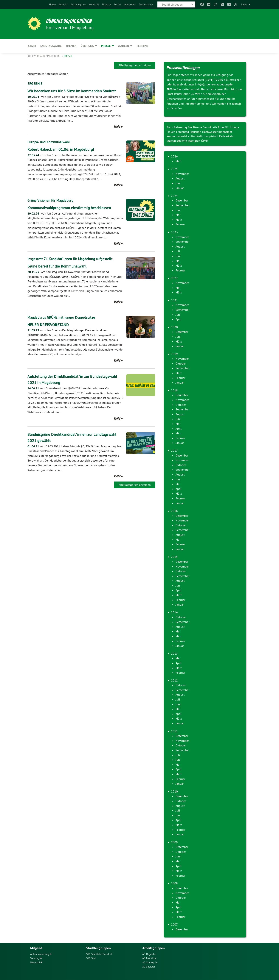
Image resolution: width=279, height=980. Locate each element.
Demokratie (210, 127)
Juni (178, 183)
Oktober (181, 363)
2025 (174, 169)
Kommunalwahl (177, 136)
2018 (174, 390)
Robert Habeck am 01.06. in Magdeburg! (66, 155)
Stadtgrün (194, 141)
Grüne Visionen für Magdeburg (52, 207)
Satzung (35, 958)
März (179, 161)
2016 (174, 511)
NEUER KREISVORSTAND (51, 331)
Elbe (221, 127)
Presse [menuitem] (106, 46)
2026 (174, 156)
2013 (174, 654)
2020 (174, 327)
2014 (174, 612)
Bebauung (181, 127)
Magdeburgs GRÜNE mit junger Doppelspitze (63, 323)
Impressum (130, 4)
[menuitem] (52, 4)
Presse (68, 56)
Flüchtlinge (232, 127)
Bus (190, 127)
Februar (180, 224)
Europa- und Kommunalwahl (50, 148)
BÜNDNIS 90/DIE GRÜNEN (73, 21)
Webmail (94, 4)
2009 (174, 842)
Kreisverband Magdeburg (44, 56)
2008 (174, 883)
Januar (180, 188)
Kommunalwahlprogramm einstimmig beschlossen (75, 214)
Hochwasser (210, 132)
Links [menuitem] (244, 4)
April (179, 319)
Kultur (192, 136)
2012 (174, 680)
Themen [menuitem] (71, 46)
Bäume (198, 127)
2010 (174, 791)
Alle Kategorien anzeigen (135, 65)
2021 (174, 300)
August (180, 178)
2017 (174, 451)
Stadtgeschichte (177, 141)
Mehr (117, 133)
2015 (174, 557)
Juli (178, 251)
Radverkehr (226, 136)
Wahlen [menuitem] (123, 46)
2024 (174, 196)
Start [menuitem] (32, 46)
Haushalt (196, 132)
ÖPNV (205, 141)
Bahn (170, 127)
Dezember (182, 200)
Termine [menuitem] (142, 46)
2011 (174, 731)
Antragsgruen (78, 4)
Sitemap (106, 4)
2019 (174, 354)
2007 (174, 924)
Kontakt (63, 4)
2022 (174, 278)
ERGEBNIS (35, 84)
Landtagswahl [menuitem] (51, 46)
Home (52, 4)
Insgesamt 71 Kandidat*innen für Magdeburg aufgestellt (72, 265)
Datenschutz (146, 4)
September (182, 205)
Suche (117, 4)
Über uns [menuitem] (87, 46)
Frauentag (183, 132)
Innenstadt (225, 132)
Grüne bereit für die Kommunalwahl (61, 272)
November (182, 174)
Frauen (171, 132)
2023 (174, 232)
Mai (178, 215)
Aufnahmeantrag (40, 954)
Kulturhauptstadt (208, 136)
